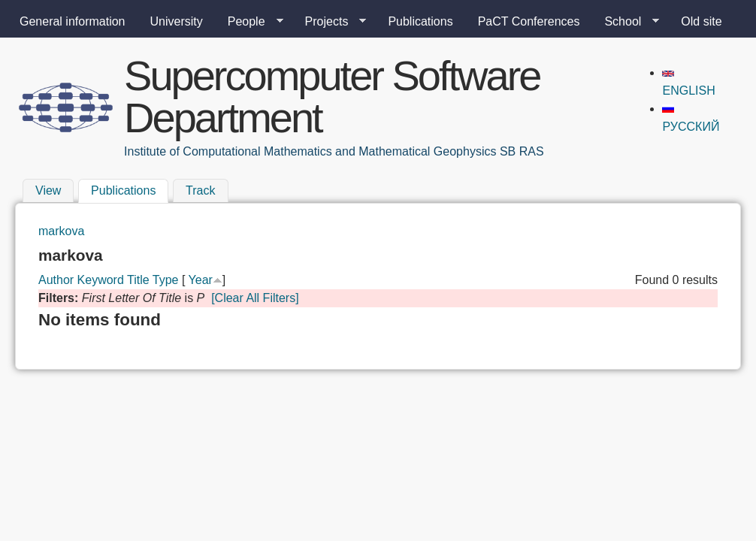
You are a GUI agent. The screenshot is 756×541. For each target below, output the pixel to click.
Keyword (101, 280)
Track (200, 190)
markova (61, 231)
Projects (330, 22)
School (626, 22)
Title (138, 280)
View (48, 190)
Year (201, 280)
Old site (701, 21)
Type (166, 280)
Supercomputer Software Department (332, 97)
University (177, 21)
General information (73, 21)
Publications (420, 21)
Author (56, 280)
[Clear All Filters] (255, 298)
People (249, 22)
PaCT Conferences (529, 21)
